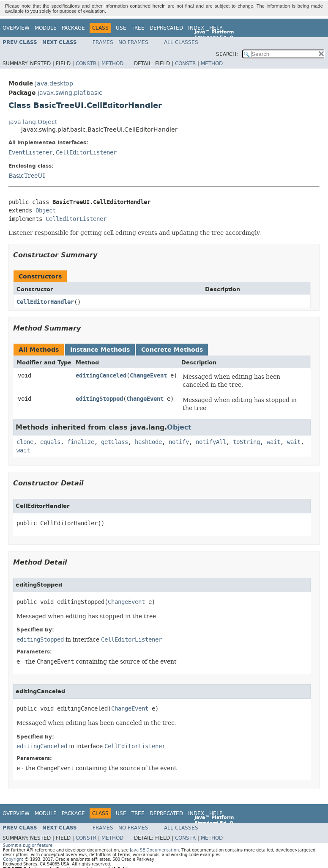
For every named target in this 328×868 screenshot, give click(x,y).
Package (73, 28)
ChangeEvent (148, 376)
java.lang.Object (33, 122)
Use (121, 28)
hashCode (148, 442)
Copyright (13, 859)
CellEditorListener (86, 153)
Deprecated (166, 28)
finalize (81, 442)
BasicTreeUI (27, 176)
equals (50, 442)
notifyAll (211, 442)
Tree (138, 28)
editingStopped (99, 399)
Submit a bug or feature (28, 845)
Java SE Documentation (154, 850)
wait (273, 442)
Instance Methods (100, 350)
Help (216, 28)
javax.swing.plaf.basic (70, 93)
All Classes (181, 42)
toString (246, 442)
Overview (16, 28)
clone (25, 442)
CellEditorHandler (45, 302)
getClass (115, 442)
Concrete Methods (172, 350)
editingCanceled (101, 376)
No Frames (133, 42)
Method (112, 63)
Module (46, 28)
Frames (103, 42)
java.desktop (54, 84)
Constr (86, 63)
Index (196, 28)
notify (179, 442)
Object (46, 211)
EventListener (30, 153)
